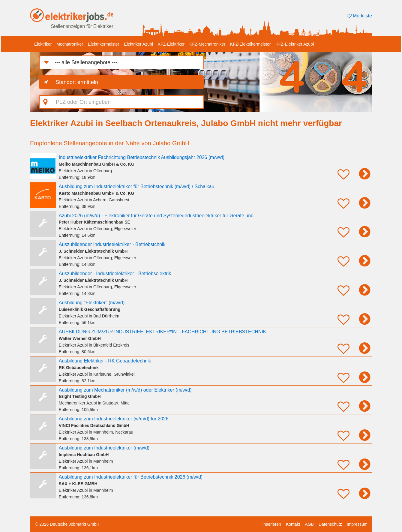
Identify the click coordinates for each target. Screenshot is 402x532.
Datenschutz (330, 524)
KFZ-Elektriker (171, 44)
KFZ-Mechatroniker (207, 44)
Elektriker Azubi (138, 44)
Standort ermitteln (77, 82)
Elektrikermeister (103, 44)
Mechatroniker (70, 44)
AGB (309, 524)
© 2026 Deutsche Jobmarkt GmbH (67, 524)
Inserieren (272, 524)
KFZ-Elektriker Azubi (295, 44)
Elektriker (43, 44)
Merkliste (359, 16)
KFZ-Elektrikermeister (250, 44)
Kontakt (293, 524)
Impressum (357, 524)
